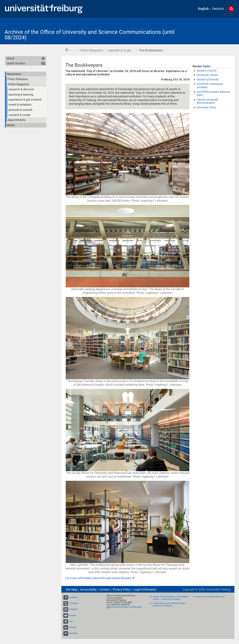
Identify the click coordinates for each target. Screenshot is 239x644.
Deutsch (218, 9)
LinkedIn (72, 627)
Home (67, 50)
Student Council (206, 71)
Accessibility (88, 589)
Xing (71, 621)
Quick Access (16, 63)
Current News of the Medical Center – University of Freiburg (170, 605)
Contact (105, 589)
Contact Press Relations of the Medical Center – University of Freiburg (171, 598)
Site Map (71, 589)
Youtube (72, 615)
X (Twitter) (73, 603)
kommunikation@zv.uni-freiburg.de (126, 607)
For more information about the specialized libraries (98, 578)
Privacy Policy (122, 589)
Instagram (73, 609)
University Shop (206, 107)
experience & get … (121, 50)
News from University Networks (210, 597)
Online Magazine (91, 50)
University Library (207, 75)
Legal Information (145, 589)
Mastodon (73, 633)
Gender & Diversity (208, 80)
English (203, 9)
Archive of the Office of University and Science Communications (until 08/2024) (90, 35)
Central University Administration (208, 101)
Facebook (73, 597)
